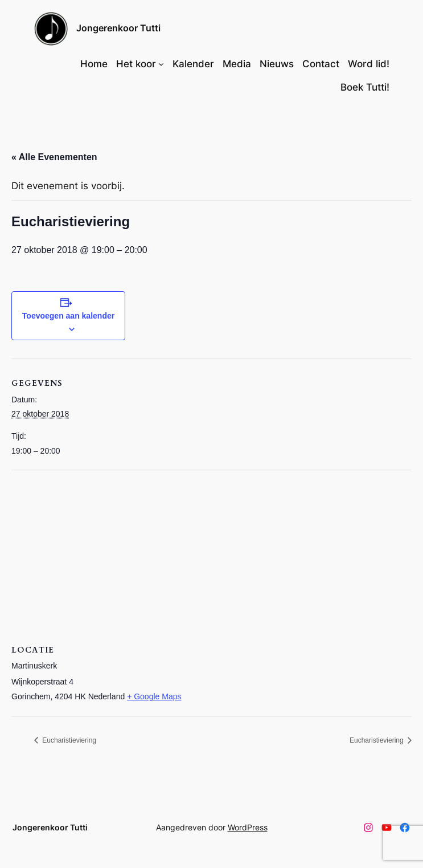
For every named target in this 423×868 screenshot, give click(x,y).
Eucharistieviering (68, 740)
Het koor (136, 64)
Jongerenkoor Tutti (118, 28)
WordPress (248, 827)
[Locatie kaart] (211, 553)
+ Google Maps (154, 696)
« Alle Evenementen (54, 157)
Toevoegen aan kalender (68, 316)
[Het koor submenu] (161, 64)
